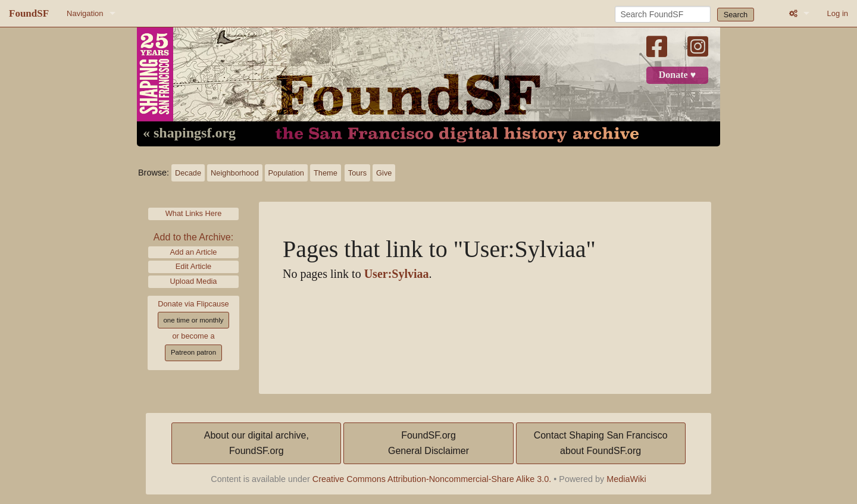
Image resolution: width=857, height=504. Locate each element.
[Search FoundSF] (663, 14)
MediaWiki (626, 479)
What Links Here (194, 213)
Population (286, 173)
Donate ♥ (677, 75)
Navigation (85, 13)
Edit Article (193, 266)
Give (384, 173)
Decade (188, 173)
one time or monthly (193, 320)
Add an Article (194, 252)
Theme (326, 173)
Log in (838, 13)
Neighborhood (234, 173)
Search (736, 15)
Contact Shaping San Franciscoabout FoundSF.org (601, 443)
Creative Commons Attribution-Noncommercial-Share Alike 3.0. (432, 479)
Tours (357, 173)
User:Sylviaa (397, 274)
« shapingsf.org (189, 133)
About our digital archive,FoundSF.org (257, 443)
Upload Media (194, 281)
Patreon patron (193, 352)
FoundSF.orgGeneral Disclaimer (428, 443)
